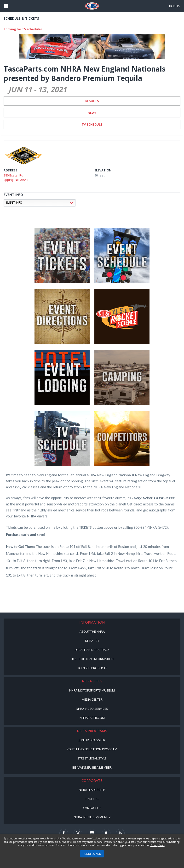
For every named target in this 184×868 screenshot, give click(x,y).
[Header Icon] (6, 6)
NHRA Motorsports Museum (92, 690)
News (92, 113)
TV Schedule (92, 124)
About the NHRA (92, 631)
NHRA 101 (92, 641)
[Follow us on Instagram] (92, 833)
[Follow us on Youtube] (120, 833)
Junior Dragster (92, 740)
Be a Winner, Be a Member (92, 767)
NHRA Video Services (92, 709)
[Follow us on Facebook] (64, 833)
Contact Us (92, 808)
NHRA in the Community (92, 817)
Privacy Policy (158, 845)
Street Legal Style (92, 758)
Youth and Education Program (92, 749)
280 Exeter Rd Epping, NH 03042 (16, 177)
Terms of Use (54, 838)
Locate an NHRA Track (92, 650)
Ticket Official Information (92, 659)
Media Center (92, 699)
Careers (92, 799)
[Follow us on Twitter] (78, 833)
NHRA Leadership (92, 790)
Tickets (174, 6)
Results (92, 101)
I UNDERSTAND (92, 854)
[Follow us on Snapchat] (106, 833)
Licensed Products (92, 668)
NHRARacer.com (92, 718)
